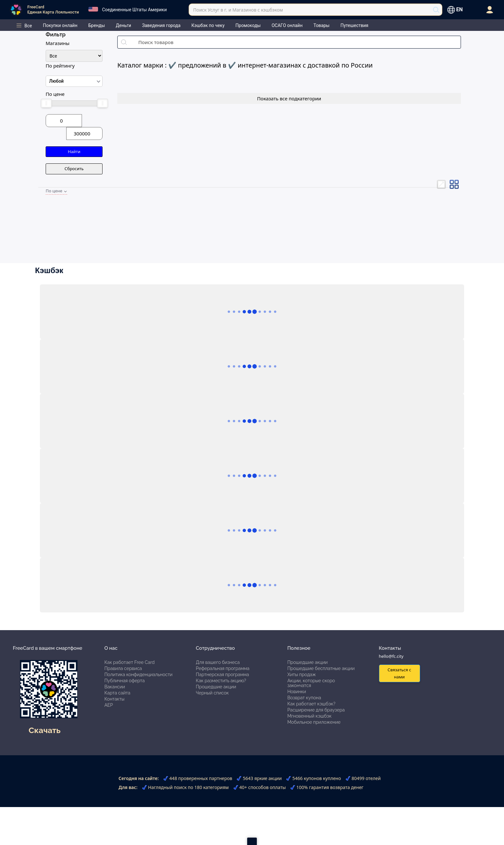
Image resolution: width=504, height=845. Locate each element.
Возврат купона (304, 698)
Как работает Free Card (130, 662)
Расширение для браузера (316, 710)
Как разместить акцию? (221, 681)
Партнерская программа (222, 675)
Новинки (297, 692)
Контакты (115, 699)
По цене (55, 94)
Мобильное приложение (314, 722)
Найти (74, 152)
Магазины (58, 43)
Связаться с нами (399, 673)
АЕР (109, 705)
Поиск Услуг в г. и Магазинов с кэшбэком (238, 10)
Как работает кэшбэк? (311, 704)
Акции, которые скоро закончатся (311, 683)
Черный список (212, 693)
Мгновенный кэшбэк (310, 716)
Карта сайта (117, 693)
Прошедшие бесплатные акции (321, 668)
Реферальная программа (223, 668)
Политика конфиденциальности (139, 675)
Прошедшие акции (216, 687)
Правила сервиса (123, 668)
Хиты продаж (302, 675)
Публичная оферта (125, 681)
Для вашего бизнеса (218, 662)
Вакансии (115, 687)
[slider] (46, 103)
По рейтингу (60, 66)
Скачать (45, 730)
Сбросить (74, 169)
